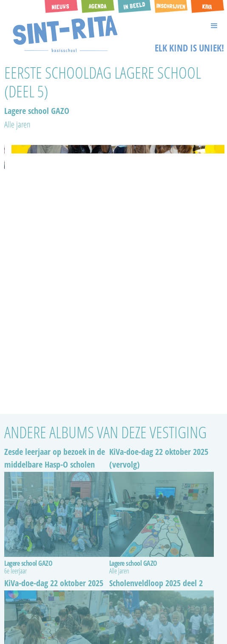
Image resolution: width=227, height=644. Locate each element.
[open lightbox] (4, 149)
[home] (63, 34)
